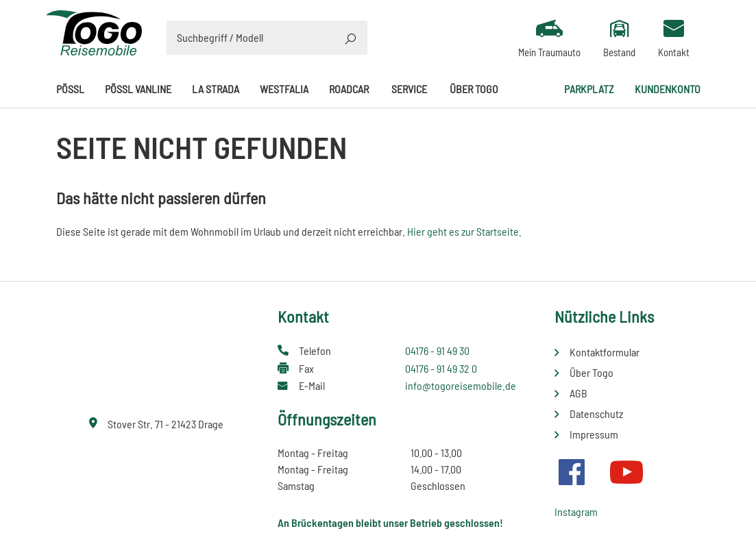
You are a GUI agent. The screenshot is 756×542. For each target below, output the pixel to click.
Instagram (576, 512)
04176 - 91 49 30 (437, 350)
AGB (578, 393)
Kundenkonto (668, 89)
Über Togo (474, 89)
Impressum (594, 434)
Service (409, 89)
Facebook (572, 472)
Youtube (626, 472)
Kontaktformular (605, 352)
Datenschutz (596, 414)
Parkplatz (589, 89)
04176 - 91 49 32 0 (441, 368)
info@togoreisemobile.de (461, 385)
